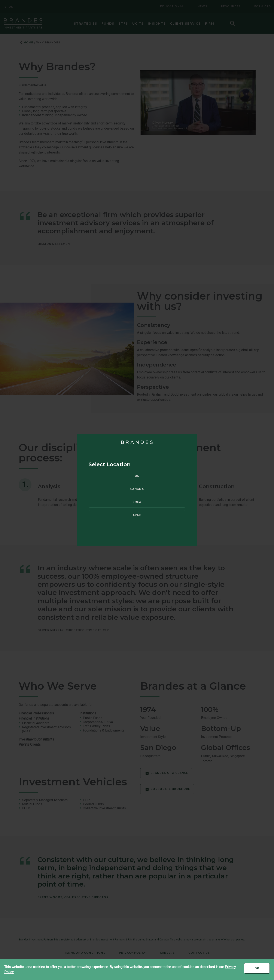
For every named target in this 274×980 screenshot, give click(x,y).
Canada (137, 489)
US (137, 476)
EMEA (137, 502)
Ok (262, 970)
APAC (137, 515)
